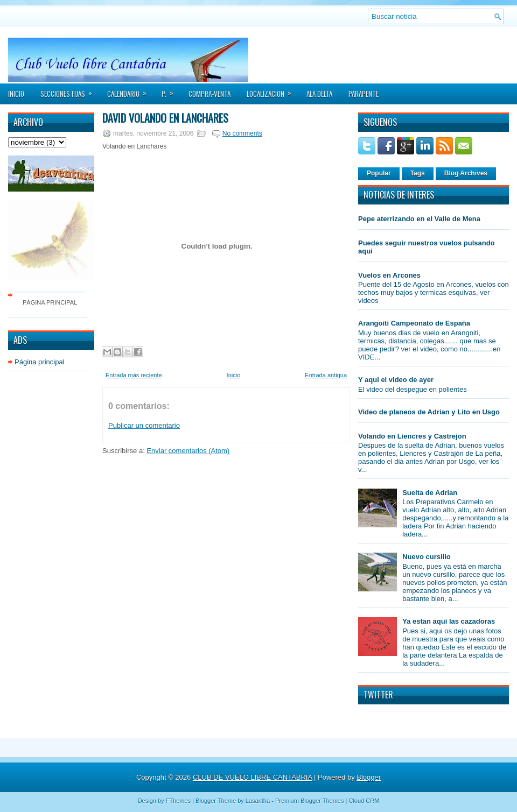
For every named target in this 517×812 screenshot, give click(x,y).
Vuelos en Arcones (389, 275)
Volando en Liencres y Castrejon (412, 436)
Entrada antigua (326, 375)
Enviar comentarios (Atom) (188, 451)
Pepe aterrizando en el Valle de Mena (419, 219)
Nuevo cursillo (427, 557)
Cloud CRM (364, 801)
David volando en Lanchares (165, 118)
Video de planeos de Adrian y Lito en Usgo (429, 412)
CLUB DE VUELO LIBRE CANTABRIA (253, 777)
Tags (418, 173)
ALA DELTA (319, 94)
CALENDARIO (130, 90)
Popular (379, 173)
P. (171, 90)
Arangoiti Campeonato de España (414, 323)
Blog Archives (466, 173)
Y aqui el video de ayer (396, 380)
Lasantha (258, 801)
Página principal (50, 302)
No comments (242, 133)
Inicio (16, 94)
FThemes (178, 801)
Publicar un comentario (144, 425)
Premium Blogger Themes (310, 801)
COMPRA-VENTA (209, 94)
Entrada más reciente (134, 375)
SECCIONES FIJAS (70, 90)
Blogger (369, 777)
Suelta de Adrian (430, 493)
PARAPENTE (364, 94)
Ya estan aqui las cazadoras (449, 621)
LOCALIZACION (273, 90)
